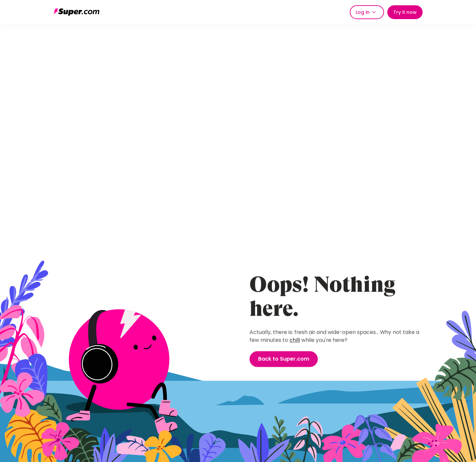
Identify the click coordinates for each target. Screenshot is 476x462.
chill (295, 340)
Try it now (405, 12)
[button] (367, 12)
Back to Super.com (284, 359)
